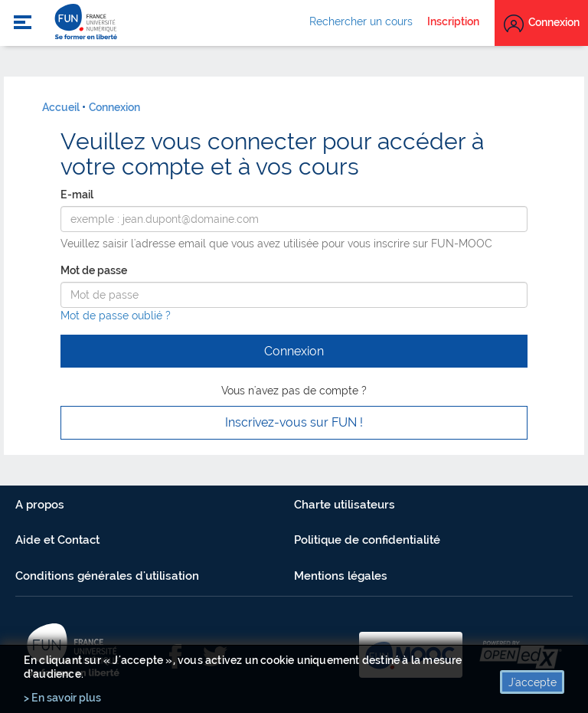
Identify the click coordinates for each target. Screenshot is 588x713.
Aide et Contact (57, 540)
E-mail (77, 195)
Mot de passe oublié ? (116, 316)
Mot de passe (94, 270)
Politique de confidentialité (367, 540)
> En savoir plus (62, 698)
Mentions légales (341, 576)
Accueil (61, 107)
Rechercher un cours (361, 21)
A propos (40, 505)
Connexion (114, 107)
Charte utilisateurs (345, 505)
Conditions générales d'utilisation (107, 576)
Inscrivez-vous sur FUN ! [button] (294, 422)
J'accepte (532, 682)
